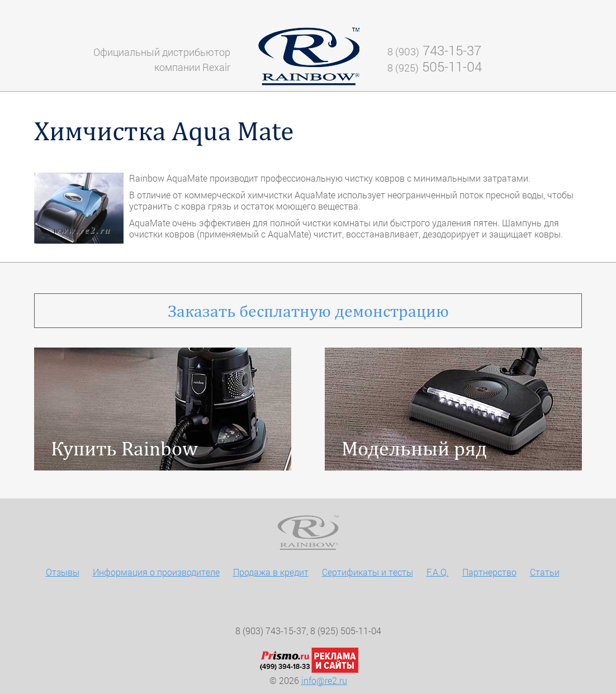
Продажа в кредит (271, 572)
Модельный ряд (414, 448)
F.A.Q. (438, 572)
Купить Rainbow (124, 448)
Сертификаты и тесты (368, 572)
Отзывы (63, 572)
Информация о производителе (156, 572)
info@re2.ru (324, 680)
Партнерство (489, 572)
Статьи (545, 572)
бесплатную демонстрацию (308, 311)
